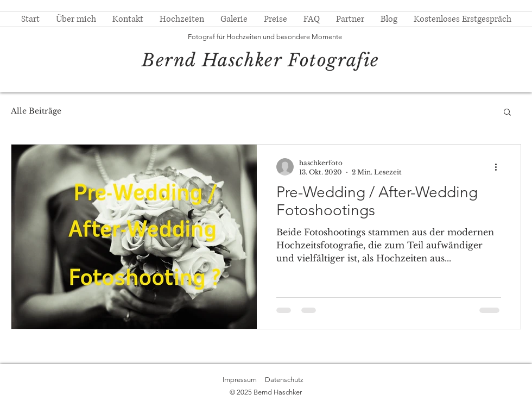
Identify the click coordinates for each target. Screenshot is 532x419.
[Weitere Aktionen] (499, 167)
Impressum (240, 380)
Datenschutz (284, 380)
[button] (507, 113)
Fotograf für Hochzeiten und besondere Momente (265, 37)
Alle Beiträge (36, 111)
